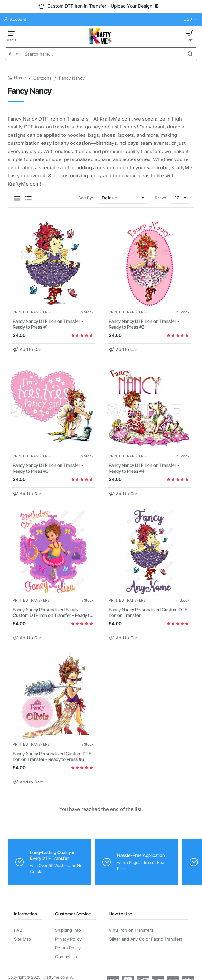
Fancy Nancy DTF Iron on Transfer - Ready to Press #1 (48, 324)
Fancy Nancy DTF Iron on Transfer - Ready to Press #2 (144, 324)
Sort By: (86, 198)
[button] (28, 350)
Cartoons (42, 78)
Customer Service (73, 914)
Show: (160, 198)
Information (26, 914)
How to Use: (121, 914)
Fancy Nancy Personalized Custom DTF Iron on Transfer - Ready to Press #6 (52, 756)
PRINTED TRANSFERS (31, 312)
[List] (28, 198)
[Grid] (17, 198)
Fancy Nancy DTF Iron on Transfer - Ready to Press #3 (48, 468)
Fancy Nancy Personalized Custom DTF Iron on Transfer (148, 612)
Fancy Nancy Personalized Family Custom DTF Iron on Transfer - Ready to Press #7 (53, 613)
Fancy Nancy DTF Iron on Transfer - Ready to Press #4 (144, 468)
